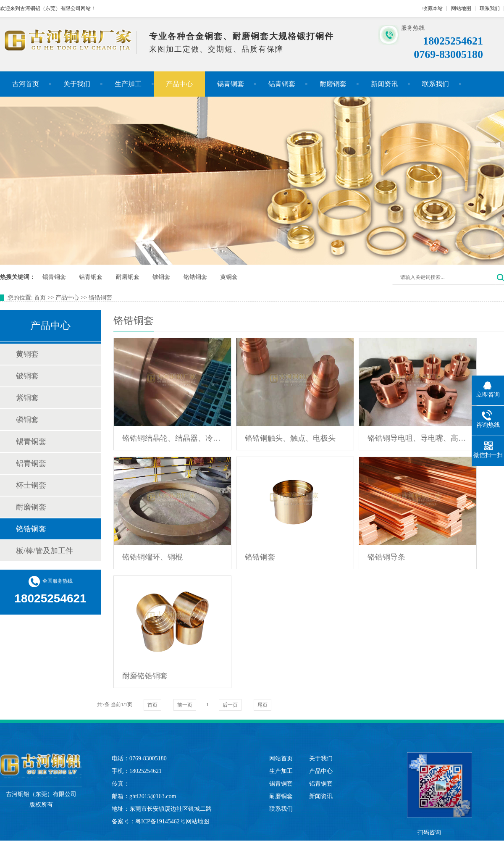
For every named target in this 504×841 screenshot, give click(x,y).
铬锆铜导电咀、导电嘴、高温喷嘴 (418, 438)
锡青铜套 (231, 84)
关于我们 (77, 84)
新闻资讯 (384, 84)
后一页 (230, 705)
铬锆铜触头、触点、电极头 (290, 438)
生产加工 (128, 84)
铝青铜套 (282, 84)
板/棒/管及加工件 (45, 551)
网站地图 (461, 8)
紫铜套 (27, 398)
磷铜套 (27, 420)
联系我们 (490, 8)
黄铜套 (229, 277)
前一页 (185, 705)
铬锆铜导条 (386, 557)
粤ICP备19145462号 (160, 821)
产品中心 (179, 84)
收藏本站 (433, 8)
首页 (40, 298)
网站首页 (281, 758)
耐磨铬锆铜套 (145, 676)
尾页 (262, 705)
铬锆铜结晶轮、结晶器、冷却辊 (172, 438)
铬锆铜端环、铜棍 (152, 557)
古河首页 (26, 84)
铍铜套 (161, 277)
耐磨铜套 (333, 84)
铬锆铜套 (195, 277)
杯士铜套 (31, 485)
